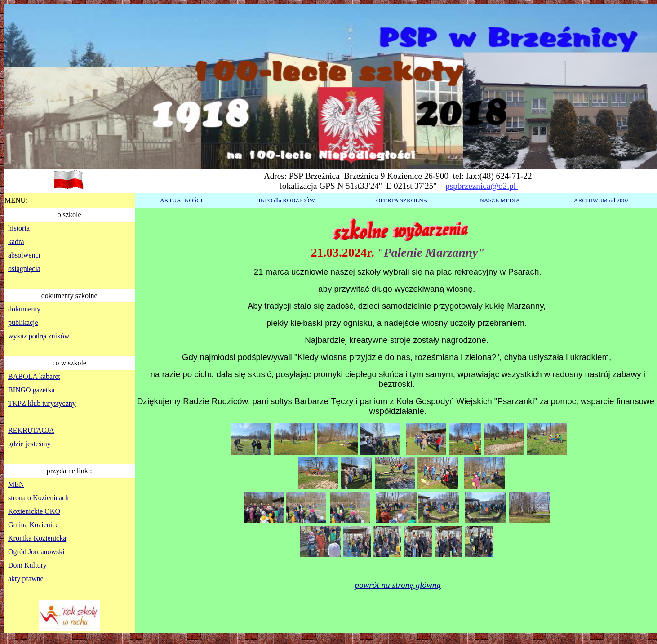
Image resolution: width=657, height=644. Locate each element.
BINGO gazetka (31, 390)
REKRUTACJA (31, 430)
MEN (16, 484)
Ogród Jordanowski (36, 552)
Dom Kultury (27, 565)
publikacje (23, 322)
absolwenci (24, 255)
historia (19, 228)
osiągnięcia (24, 269)
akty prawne (26, 579)
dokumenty (24, 309)
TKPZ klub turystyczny (42, 403)
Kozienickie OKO (34, 511)
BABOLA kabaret (34, 376)
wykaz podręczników (38, 336)
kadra (16, 242)
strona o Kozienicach (38, 498)
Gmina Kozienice (33, 525)
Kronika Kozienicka (37, 538)
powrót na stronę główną (398, 585)
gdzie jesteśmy (29, 444)
